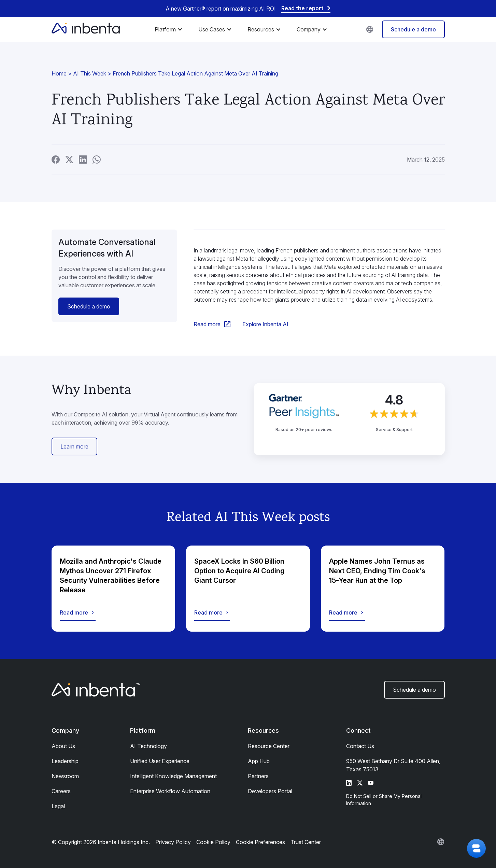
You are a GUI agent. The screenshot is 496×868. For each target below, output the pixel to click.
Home (59, 73)
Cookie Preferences (260, 842)
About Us (63, 746)
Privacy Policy (173, 842)
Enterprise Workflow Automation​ (170, 791)
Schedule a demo (413, 29)
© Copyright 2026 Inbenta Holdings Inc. (101, 842)
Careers (61, 791)
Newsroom (65, 776)
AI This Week (90, 73)
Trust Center (306, 842)
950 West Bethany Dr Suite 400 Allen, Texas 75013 (393, 765)
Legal (58, 806)
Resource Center (269, 746)
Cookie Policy (213, 842)
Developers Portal (270, 791)
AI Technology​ (148, 746)
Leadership (65, 761)
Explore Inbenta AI (265, 324)
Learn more (74, 446)
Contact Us (360, 746)
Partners (258, 776)
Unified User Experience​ (160, 761)
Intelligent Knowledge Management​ (173, 776)
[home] (86, 29)
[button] (170, 29)
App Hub (259, 761)
